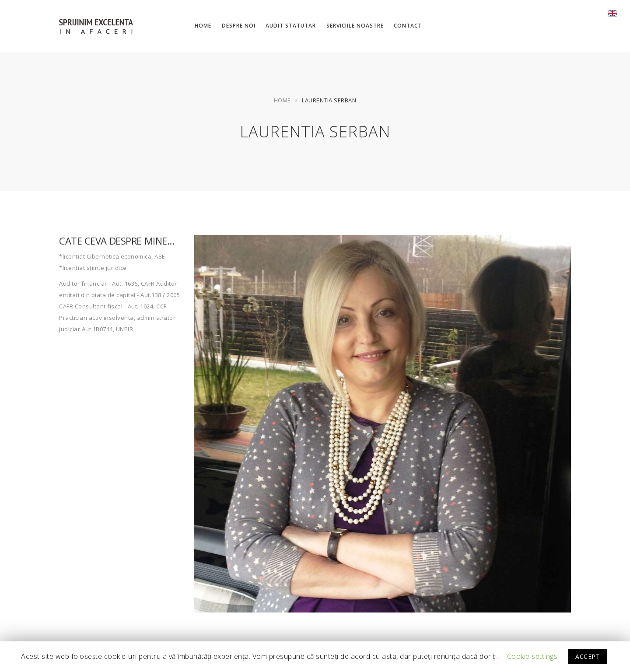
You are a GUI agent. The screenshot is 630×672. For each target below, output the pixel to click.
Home (282, 100)
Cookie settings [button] (532, 656)
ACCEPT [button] (588, 656)
